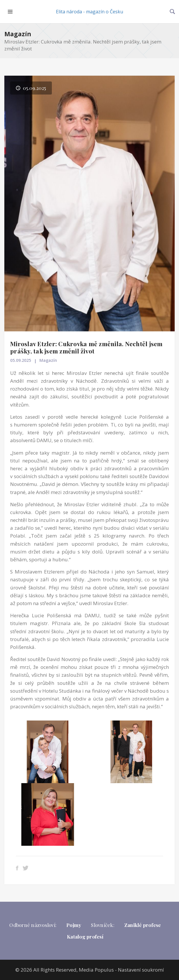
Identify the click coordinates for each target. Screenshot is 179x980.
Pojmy (74, 925)
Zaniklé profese (143, 925)
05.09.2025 (21, 360)
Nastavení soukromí (141, 970)
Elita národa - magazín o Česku (89, 12)
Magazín (18, 34)
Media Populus (96, 970)
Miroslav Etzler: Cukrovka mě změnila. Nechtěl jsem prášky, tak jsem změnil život (86, 347)
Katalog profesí (85, 937)
